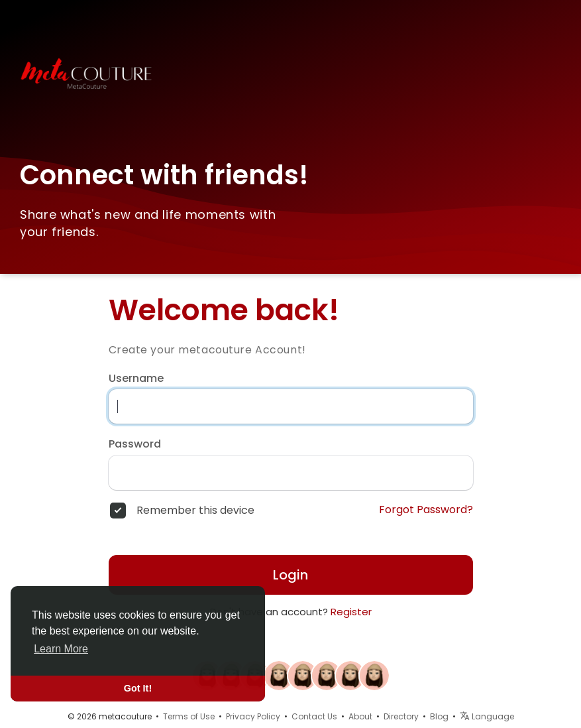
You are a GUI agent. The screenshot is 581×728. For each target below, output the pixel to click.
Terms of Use (189, 716)
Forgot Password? (426, 510)
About (360, 716)
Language (487, 716)
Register (351, 612)
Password (135, 444)
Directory (401, 716)
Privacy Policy (253, 716)
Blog (439, 716)
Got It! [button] (138, 688)
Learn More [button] (61, 649)
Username (136, 379)
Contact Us (314, 716)
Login (290, 575)
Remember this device (195, 511)
